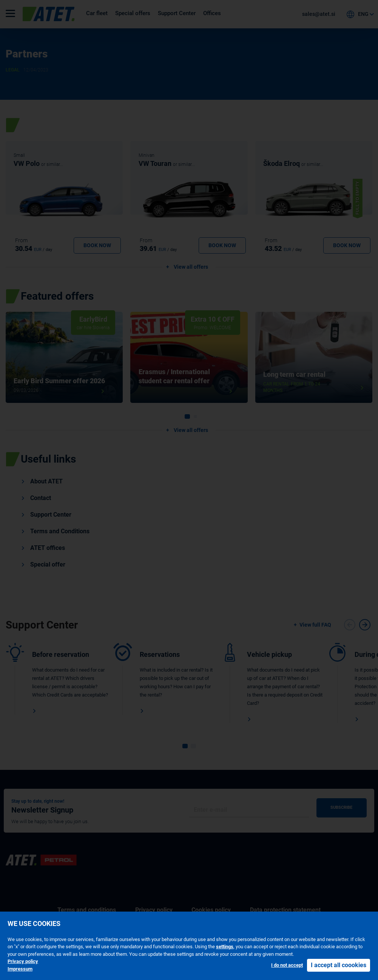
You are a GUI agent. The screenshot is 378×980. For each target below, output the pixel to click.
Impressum (20, 969)
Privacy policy (23, 961)
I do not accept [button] (287, 965)
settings (225, 947)
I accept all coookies (339, 965)
